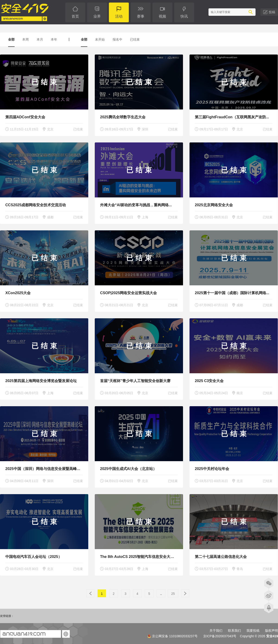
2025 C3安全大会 (209, 381)
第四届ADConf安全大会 (25, 117)
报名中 (117, 39)
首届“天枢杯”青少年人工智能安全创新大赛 (135, 381)
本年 (54, 39)
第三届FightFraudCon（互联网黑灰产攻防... (232, 117)
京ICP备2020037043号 (220, 636)
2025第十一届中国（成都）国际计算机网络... (232, 293)
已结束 (135, 39)
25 (173, 594)
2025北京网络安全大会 (214, 205)
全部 (11, 39)
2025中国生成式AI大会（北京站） (128, 469)
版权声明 (272, 631)
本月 (40, 39)
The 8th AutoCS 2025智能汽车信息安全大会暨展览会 (144, 557)
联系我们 (234, 631)
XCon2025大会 (18, 293)
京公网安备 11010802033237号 (172, 636)
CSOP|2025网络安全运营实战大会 (128, 293)
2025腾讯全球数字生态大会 (123, 117)
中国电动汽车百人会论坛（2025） (34, 557)
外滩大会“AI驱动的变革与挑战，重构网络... (136, 205)
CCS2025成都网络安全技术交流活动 (36, 205)
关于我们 (216, 631)
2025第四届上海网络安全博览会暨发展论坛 (41, 381)
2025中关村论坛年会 (212, 469)
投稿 (272, 12)
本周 (25, 39)
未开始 (100, 39)
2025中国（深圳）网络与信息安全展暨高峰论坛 (45, 469)
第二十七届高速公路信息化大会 (221, 557)
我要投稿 (253, 631)
